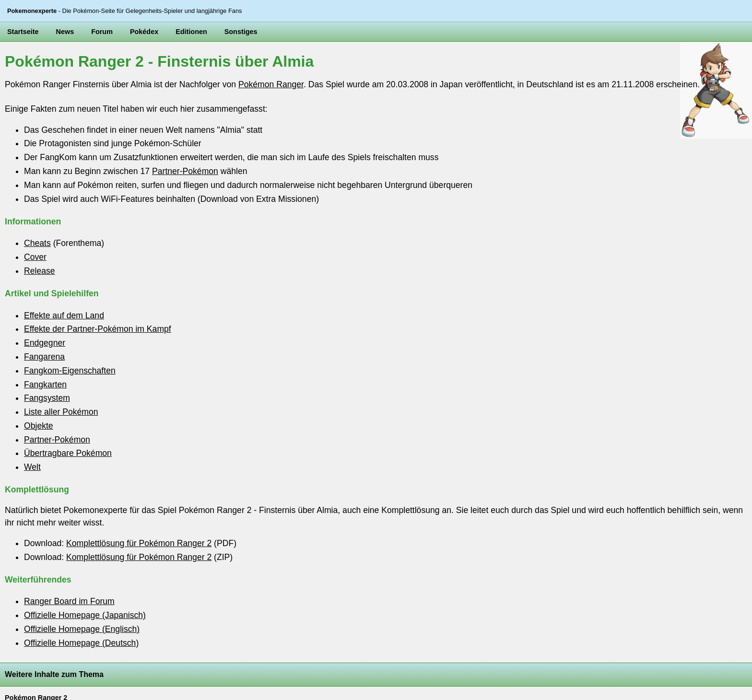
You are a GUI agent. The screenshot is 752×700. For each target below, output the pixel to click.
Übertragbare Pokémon (68, 453)
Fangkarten (45, 385)
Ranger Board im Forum (69, 601)
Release (40, 271)
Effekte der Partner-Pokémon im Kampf (98, 329)
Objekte (39, 426)
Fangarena (44, 357)
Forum (102, 32)
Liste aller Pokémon (61, 412)
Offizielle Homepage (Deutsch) (81, 643)
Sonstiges (241, 32)
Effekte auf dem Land (64, 315)
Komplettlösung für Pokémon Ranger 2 (139, 543)
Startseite (23, 32)
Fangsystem (47, 398)
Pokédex (144, 32)
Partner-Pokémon (185, 171)
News (65, 32)
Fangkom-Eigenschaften (70, 371)
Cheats (37, 243)
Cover (35, 257)
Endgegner (45, 343)
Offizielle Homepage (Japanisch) (85, 615)
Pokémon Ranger (271, 84)
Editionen (191, 32)
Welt (32, 467)
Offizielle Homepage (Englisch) (82, 629)
